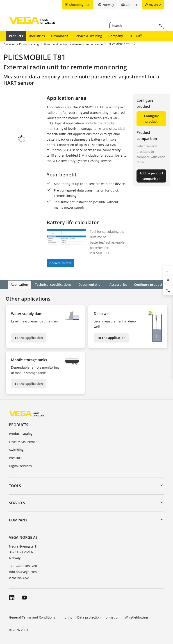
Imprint (66, 617)
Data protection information (98, 617)
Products (16, 36)
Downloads (60, 36)
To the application (29, 337)
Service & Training (88, 36)
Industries (37, 36)
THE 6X (136, 36)
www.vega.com (20, 577)
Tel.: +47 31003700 (23, 566)
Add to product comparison (151, 176)
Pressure (16, 458)
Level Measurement (24, 441)
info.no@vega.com (23, 571)
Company (116, 36)
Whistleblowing (136, 617)
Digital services (20, 465)
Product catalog (21, 433)
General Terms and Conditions (32, 617)
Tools (15, 485)
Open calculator (60, 263)
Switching (16, 449)
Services (17, 502)
